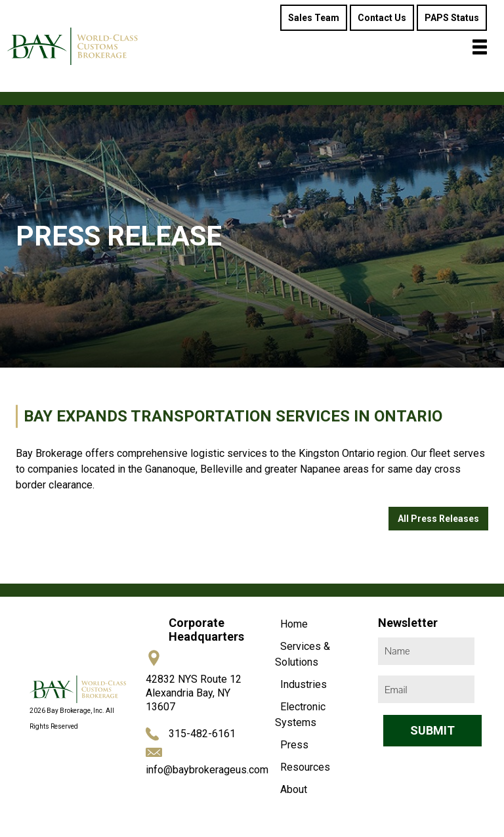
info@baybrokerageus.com (207, 770)
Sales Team (314, 18)
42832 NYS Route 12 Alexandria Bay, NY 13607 (194, 693)
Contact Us (382, 18)
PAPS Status (452, 18)
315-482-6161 (202, 734)
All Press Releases (438, 519)
